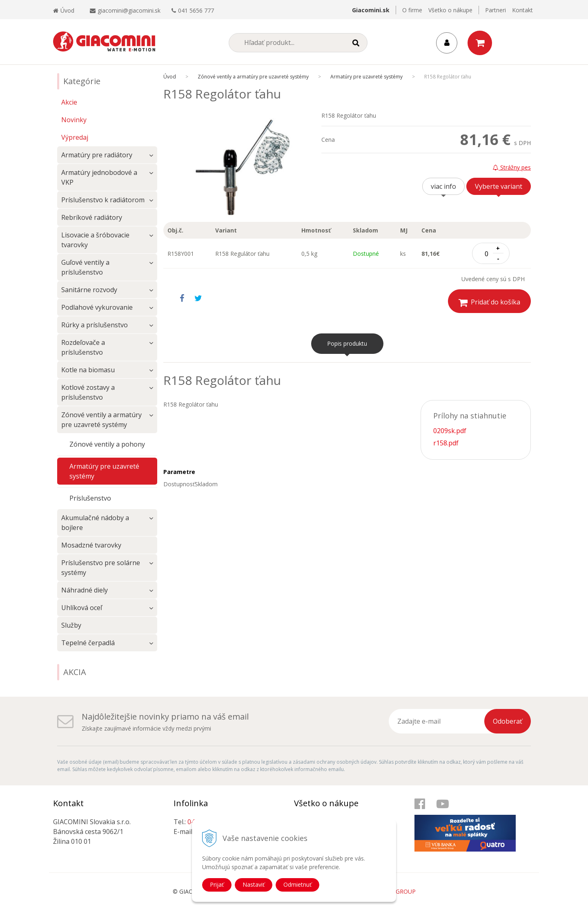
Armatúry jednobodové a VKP (99, 177)
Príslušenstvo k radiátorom (103, 200)
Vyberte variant (499, 186)
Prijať (217, 884)
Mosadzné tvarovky (91, 545)
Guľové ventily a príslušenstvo (85, 267)
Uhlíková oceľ (82, 608)
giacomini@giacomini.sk (129, 10)
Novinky (74, 120)
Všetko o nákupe (450, 10)
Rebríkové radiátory (92, 217)
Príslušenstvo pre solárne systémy (101, 568)
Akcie (69, 102)
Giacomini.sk (371, 10)
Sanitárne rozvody (89, 290)
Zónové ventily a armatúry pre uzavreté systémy (101, 420)
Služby (71, 625)
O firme (412, 10)
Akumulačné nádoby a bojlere (95, 523)
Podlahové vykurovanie (97, 307)
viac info (443, 186)
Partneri (496, 10)
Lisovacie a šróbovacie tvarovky (95, 240)
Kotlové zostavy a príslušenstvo (88, 392)
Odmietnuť (297, 884)
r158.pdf (446, 443)
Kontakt (522, 10)
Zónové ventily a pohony (107, 444)
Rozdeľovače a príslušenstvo (83, 347)
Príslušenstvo (90, 498)
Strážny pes (512, 167)
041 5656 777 (196, 10)
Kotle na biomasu (88, 370)
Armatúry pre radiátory (97, 155)
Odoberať (508, 721)
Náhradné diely (85, 590)
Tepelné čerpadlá (88, 643)
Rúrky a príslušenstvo (95, 325)
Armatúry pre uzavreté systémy (104, 471)
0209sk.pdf (450, 431)
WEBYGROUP (398, 891)
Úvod (64, 10)
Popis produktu (347, 343)
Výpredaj (75, 137)
